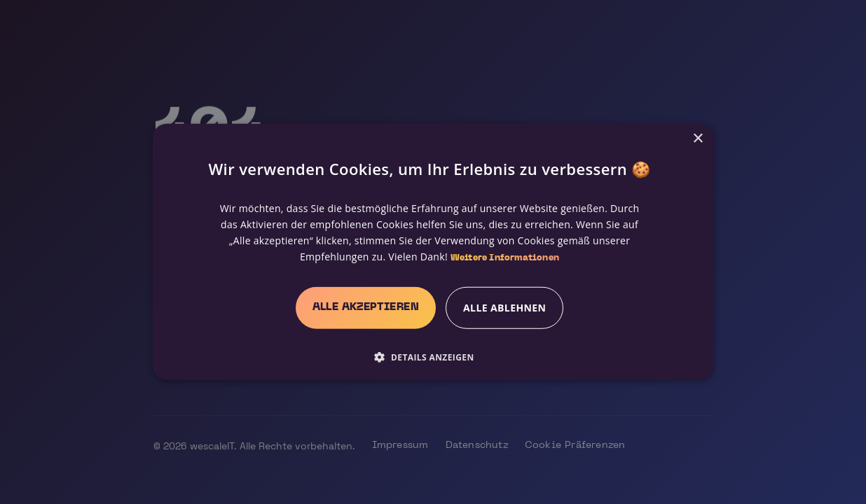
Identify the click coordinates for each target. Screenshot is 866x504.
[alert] (433, 252)
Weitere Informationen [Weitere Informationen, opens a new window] (505, 258)
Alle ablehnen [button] (504, 307)
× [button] (697, 139)
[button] (429, 357)
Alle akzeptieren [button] (366, 307)
